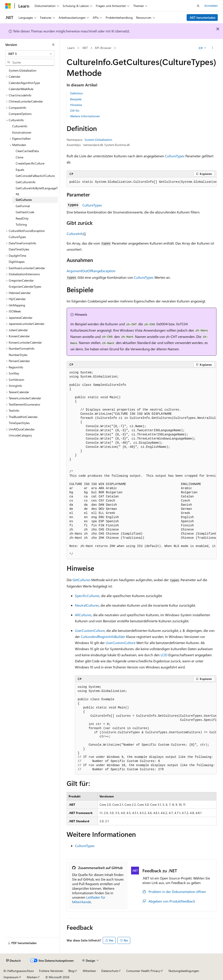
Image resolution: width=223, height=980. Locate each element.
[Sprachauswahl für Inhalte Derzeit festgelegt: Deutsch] (13, 961)
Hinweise (76, 105)
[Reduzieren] (53, 45)
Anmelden (211, 6)
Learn (71, 48)
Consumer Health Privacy (143, 971)
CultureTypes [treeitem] (17, 237)
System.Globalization (98, 140)
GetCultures (81, 580)
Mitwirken (89, 971)
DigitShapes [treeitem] (17, 262)
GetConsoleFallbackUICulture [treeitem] (35, 176)
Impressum (11, 977)
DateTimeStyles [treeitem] (19, 249)
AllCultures (83, 615)
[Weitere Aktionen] (212, 48)
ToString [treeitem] (21, 224)
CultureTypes (175, 156)
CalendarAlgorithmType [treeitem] (24, 83)
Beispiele (76, 99)
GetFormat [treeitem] (23, 206)
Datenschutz (110, 971)
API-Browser (103, 48)
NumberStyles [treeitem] (18, 355)
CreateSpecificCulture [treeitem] (30, 163)
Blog (71, 971)
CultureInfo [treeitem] (20, 126)
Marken (32, 977)
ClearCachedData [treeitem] (27, 151)
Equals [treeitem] (20, 170)
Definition (77, 93)
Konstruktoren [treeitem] (22, 132)
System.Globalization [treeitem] (23, 70)
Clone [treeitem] (19, 157)
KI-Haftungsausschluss (19, 971)
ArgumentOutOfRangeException (91, 271)
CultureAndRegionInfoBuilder (103, 637)
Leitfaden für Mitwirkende (89, 899)
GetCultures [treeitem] (24, 200)
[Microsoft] (8, 6)
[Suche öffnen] (198, 6)
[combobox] (30, 54)
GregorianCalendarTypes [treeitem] (25, 286)
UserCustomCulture (90, 630)
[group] (142, 182)
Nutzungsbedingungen (184, 971)
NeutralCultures (87, 605)
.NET (85, 48)
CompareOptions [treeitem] (20, 114)
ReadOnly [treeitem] (22, 218)
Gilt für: (75, 110)
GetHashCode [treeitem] (25, 212)
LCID (164, 655)
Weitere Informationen (85, 116)
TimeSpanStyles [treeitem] (19, 423)
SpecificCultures (87, 596)
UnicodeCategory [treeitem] (20, 435)
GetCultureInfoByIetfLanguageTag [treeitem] (37, 191)
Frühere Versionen (51, 971)
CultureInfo (75, 234)
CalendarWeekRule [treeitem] (21, 89)
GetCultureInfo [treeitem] (26, 182)
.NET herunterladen (202, 18)
